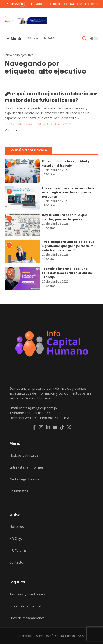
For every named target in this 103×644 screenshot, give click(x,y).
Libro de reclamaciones (27, 618)
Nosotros (17, 527)
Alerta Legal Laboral (25, 479)
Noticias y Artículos (24, 455)
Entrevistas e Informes (26, 467)
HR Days (16, 538)
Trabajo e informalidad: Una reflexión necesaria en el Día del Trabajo (67, 273)
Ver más (11, 130)
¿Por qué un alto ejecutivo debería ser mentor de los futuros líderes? (51, 97)
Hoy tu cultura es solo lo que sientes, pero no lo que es (65, 217)
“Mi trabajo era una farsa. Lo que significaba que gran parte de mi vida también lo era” (68, 246)
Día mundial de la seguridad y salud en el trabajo (66, 163)
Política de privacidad (25, 606)
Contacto (16, 562)
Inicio (8, 55)
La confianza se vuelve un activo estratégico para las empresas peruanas (68, 192)
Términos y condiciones (27, 594)
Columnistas (19, 491)
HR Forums (18, 550)
